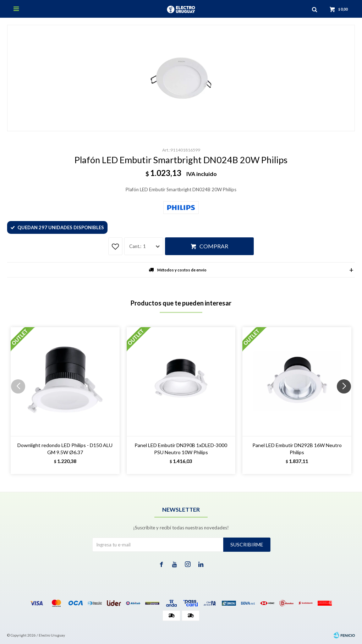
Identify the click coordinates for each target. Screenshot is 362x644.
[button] (347, 401)
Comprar (214, 246)
